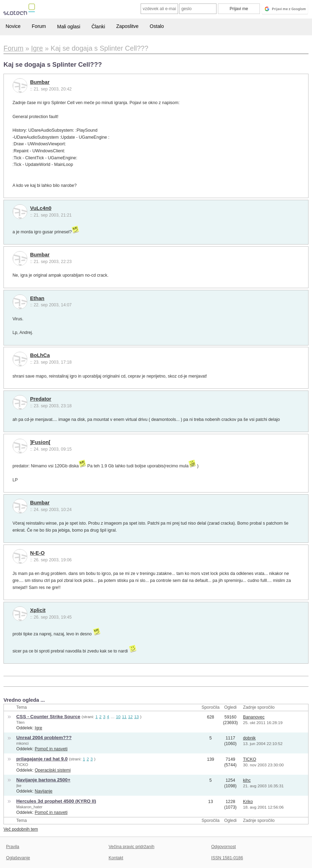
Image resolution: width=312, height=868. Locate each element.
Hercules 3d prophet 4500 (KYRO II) (56, 801)
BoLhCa (40, 355)
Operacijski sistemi (53, 770)
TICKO (22, 765)
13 (137, 717)
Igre (38, 728)
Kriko (248, 802)
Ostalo (157, 26)
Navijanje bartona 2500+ (44, 780)
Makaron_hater (30, 807)
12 (130, 717)
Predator (41, 399)
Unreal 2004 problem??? (44, 738)
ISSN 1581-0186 (227, 858)
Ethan (37, 298)
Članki (98, 27)
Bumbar (40, 82)
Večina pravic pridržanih (132, 847)
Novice (13, 26)
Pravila (13, 847)
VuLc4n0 (41, 208)
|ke (19, 786)
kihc (247, 780)
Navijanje (44, 791)
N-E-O (37, 553)
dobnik (249, 738)
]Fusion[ (40, 442)
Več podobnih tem (21, 829)
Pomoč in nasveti (51, 749)
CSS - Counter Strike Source (48, 717)
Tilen (21, 722)
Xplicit (38, 610)
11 (124, 717)
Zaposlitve (127, 26)
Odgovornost (224, 847)
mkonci (23, 743)
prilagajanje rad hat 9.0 (42, 759)
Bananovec (254, 717)
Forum (39, 26)
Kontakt (116, 858)
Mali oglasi (69, 27)
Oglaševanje (18, 858)
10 (118, 717)
